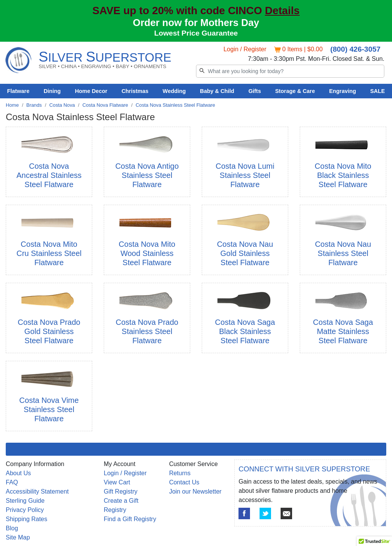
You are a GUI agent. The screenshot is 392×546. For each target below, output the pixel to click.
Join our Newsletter (195, 491)
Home (12, 105)
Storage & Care (295, 91)
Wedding (174, 91)
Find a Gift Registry (130, 519)
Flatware (18, 91)
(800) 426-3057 (355, 49)
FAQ (12, 482)
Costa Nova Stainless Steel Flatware (175, 105)
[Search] (290, 71)
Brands (34, 105)
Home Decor (91, 91)
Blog (12, 528)
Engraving (343, 91)
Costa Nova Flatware (105, 105)
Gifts (255, 91)
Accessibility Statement (37, 491)
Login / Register (245, 49)
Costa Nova (62, 105)
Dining (52, 91)
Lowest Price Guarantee (196, 33)
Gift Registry (121, 491)
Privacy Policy (25, 510)
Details (282, 11)
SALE (377, 91)
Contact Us (184, 482)
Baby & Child (217, 91)
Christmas (135, 91)
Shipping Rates (27, 519)
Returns (180, 473)
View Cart (117, 482)
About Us (18, 473)
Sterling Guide (25, 501)
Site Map (18, 537)
